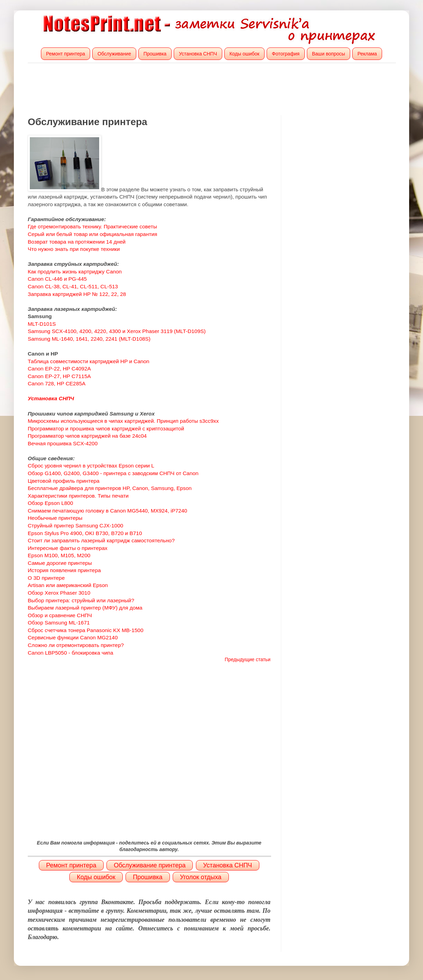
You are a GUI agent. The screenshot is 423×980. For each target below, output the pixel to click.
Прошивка (155, 54)
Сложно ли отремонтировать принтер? (76, 645)
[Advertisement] (211, 89)
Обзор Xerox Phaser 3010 (59, 593)
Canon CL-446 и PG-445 (57, 279)
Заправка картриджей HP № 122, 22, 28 (77, 294)
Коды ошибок (245, 54)
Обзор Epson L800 (50, 503)
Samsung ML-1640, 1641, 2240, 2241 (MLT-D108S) (89, 339)
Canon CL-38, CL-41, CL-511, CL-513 (73, 286)
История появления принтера (64, 570)
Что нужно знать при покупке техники (74, 249)
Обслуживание (114, 54)
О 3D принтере (46, 578)
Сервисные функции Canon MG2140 (73, 637)
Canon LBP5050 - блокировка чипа (71, 653)
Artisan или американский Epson (68, 585)
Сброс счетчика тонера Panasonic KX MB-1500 (85, 630)
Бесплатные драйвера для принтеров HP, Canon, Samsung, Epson (110, 488)
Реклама (367, 54)
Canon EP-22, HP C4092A (60, 369)
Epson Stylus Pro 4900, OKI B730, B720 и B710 (85, 533)
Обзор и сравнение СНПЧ (60, 615)
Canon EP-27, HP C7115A (59, 376)
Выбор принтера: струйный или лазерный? (81, 600)
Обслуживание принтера (150, 865)
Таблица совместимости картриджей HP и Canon (89, 361)
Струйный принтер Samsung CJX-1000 (75, 526)
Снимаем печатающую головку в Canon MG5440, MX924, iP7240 (107, 511)
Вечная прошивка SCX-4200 (63, 443)
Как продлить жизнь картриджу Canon (75, 272)
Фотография (286, 54)
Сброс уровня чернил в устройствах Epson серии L (91, 466)
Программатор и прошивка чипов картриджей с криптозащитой (106, 428)
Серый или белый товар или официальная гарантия (92, 234)
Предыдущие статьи (248, 659)
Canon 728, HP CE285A (57, 383)
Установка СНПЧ (198, 54)
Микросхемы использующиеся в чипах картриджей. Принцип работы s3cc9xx (123, 421)
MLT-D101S (42, 324)
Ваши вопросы (329, 54)
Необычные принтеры (55, 518)
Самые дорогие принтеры (60, 563)
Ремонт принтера (66, 54)
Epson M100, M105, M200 (59, 555)
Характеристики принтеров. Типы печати (78, 496)
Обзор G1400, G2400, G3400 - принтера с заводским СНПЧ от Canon (113, 473)
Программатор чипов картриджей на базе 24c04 (87, 436)
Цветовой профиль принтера (64, 481)
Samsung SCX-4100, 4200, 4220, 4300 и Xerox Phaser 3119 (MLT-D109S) (117, 331)
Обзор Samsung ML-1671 (59, 623)
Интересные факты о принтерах (68, 548)
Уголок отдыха (201, 877)
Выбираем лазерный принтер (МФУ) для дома (85, 608)
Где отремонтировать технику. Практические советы (92, 226)
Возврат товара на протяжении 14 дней (77, 242)
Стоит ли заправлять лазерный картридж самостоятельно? (101, 540)
